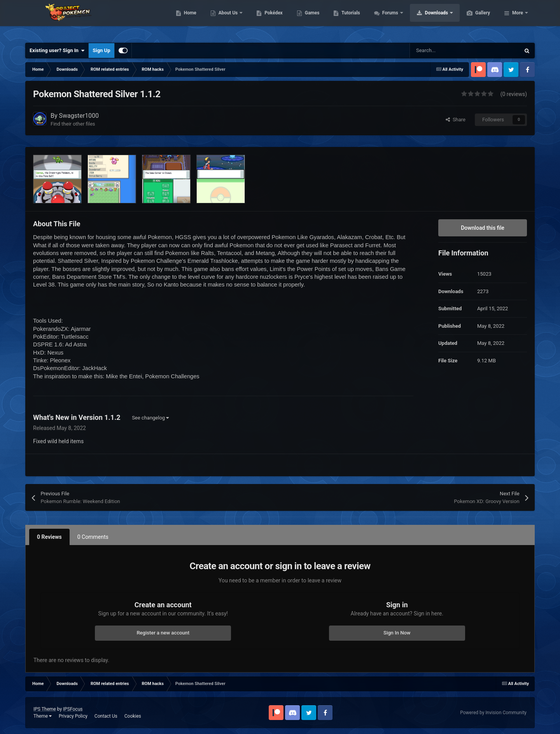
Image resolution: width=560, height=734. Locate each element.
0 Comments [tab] (93, 537)
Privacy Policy (73, 716)
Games (349, 19)
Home (227, 19)
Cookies (133, 716)
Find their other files (73, 124)
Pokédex (310, 19)
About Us (265, 19)
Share (456, 120)
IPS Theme (45, 709)
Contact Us (106, 716)
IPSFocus (73, 709)
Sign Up (101, 50)
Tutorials (387, 19)
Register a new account (163, 633)
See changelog (150, 418)
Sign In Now (397, 633)
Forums (428, 19)
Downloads (474, 19)
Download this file (483, 228)
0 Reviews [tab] (49, 537)
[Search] (448, 51)
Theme (43, 716)
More (518, 19)
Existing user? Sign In (57, 51)
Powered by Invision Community (493, 713)
